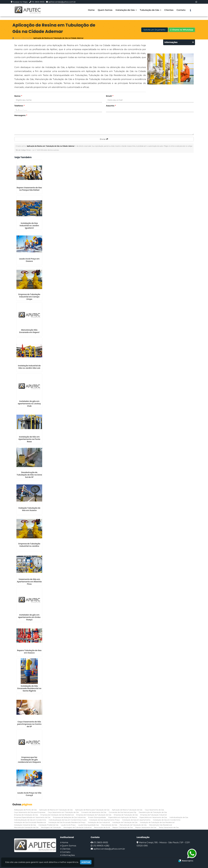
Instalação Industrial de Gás (25, 825)
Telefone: (19, 106)
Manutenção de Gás (109, 825)
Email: (110, 96)
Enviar (104, 139)
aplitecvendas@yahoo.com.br (62, 2)
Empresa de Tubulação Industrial (153, 815)
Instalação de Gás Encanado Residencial (30, 822)
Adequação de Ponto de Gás (25, 810)
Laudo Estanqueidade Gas (88, 825)
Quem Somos (105, 10)
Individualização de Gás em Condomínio (30, 820)
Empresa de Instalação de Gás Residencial (57, 815)
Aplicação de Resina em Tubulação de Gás (56, 810)
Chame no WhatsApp (182, 30)
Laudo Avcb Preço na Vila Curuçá (29, 794)
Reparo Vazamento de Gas (146, 827)
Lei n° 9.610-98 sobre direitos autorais (46, 150)
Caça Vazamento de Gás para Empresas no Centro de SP (29, 724)
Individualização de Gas (179, 817)
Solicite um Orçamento (154, 30)
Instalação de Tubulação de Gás (125, 822)
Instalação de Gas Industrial (99, 822)
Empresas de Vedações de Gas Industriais (69, 817)
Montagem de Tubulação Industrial (78, 827)
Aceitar (86, 862)
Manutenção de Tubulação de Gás (133, 825)
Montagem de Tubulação (51, 827)
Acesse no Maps (20, 2)
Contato (181, 10)
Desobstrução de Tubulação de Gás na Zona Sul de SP (29, 475)
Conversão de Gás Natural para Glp (123, 812)
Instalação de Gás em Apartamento (136, 820)
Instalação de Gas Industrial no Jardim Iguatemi (29, 225)
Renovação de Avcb (102, 827)
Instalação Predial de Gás (48, 825)
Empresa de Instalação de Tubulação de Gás (94, 815)
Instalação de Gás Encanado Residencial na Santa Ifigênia (29, 688)
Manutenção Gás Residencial (161, 825)
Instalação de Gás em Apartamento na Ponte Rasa (29, 439)
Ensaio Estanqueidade (97, 817)
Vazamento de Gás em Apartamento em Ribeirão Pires (29, 581)
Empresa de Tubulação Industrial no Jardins (29, 545)
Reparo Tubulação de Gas (123, 827)
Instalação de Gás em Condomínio (167, 820)
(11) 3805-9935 (38, 2)
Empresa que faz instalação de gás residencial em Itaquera (29, 760)
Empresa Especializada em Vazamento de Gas (32, 817)
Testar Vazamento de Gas (169, 827)
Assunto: (111, 106)
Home (91, 10)
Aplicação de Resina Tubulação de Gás (127, 810)
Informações (68, 855)
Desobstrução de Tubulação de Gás (153, 812)
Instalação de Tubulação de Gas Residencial (157, 822)
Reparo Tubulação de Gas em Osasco (29, 652)
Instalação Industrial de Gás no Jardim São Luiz (29, 367)
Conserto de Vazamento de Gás (94, 812)
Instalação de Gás (126, 10)
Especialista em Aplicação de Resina (123, 817)
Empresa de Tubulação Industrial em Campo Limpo (29, 297)
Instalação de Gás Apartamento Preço (104, 820)
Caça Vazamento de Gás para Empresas (30, 812)
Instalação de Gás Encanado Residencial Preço (67, 822)
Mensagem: (21, 115)
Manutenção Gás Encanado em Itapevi (29, 331)
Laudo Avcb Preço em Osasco (29, 260)
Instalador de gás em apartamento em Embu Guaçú (29, 617)
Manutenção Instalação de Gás (26, 827)
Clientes (169, 10)
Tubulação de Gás (150, 10)
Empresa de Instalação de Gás (26, 815)
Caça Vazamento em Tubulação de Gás (63, 812)
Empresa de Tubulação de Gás (126, 815)
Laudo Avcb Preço (68, 825)
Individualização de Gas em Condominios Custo (68, 820)
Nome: (18, 96)
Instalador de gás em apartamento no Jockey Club (29, 403)
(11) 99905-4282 (101, 845)
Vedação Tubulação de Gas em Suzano (29, 509)
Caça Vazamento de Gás (154, 810)
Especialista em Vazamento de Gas (153, 817)
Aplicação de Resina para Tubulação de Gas (92, 810)
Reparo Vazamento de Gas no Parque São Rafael (29, 189)
